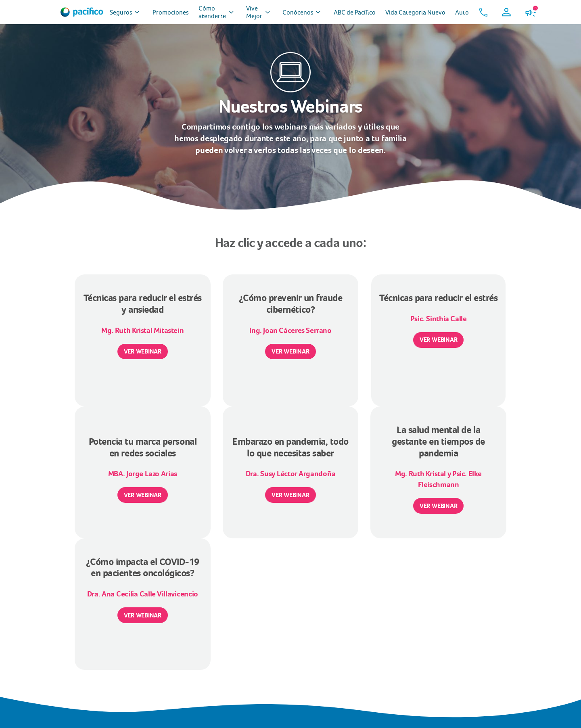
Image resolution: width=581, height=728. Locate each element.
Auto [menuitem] (462, 12)
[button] (483, 12)
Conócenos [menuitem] (303, 12)
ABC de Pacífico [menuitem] (355, 12)
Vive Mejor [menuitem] (259, 12)
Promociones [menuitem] (171, 12)
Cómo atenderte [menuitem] (217, 12)
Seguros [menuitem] (126, 12)
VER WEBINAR (143, 351)
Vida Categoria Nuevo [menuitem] (415, 12)
